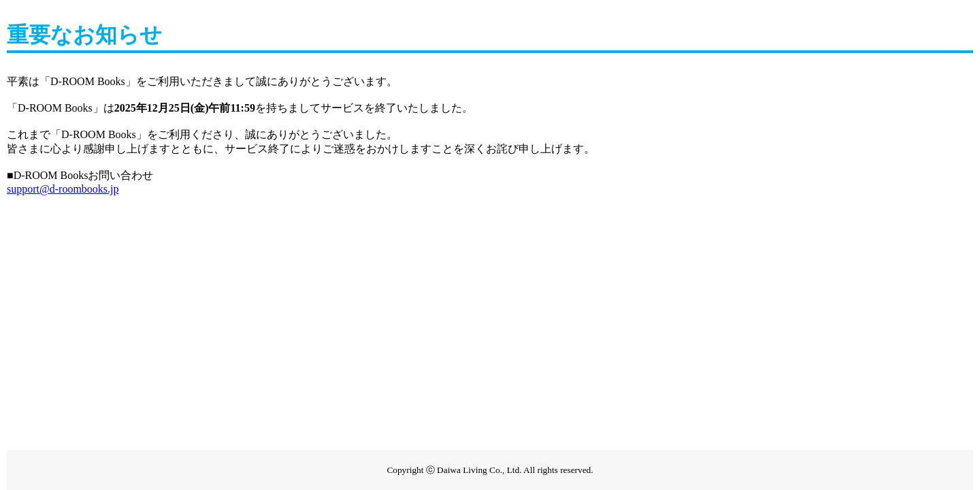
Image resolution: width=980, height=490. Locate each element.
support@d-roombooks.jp (63, 189)
